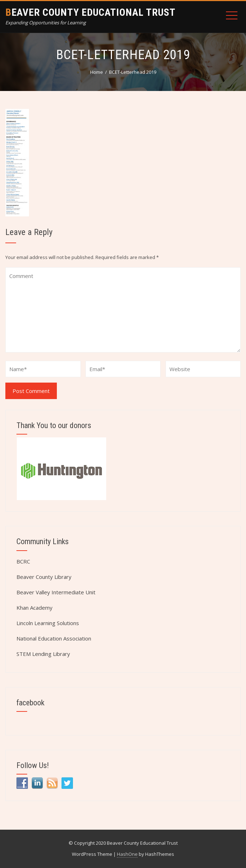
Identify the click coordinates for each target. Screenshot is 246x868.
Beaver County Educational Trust (90, 12)
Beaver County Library (44, 577)
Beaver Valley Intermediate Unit (56, 592)
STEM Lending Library (43, 654)
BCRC (23, 561)
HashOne (127, 854)
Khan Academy (35, 608)
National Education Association (54, 638)
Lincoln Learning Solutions (48, 623)
